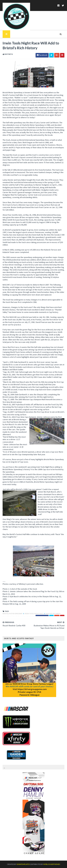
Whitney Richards (53, 614)
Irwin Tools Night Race (34, 614)
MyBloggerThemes (52, 864)
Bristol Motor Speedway (13, 614)
